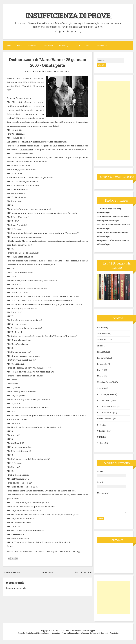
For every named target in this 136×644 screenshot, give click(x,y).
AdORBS (101, 327)
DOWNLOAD (102, 46)
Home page (47, 572)
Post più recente (12, 572)
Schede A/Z (64, 46)
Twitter (40, 551)
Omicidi (101, 388)
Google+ (52, 551)
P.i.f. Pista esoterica (107, 406)
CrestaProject (31, 633)
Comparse (102, 333)
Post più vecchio (83, 572)
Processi (32, 46)
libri (99, 370)
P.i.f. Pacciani (104, 400)
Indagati (101, 352)
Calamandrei (26, 150)
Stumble (65, 551)
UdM (99, 437)
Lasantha (56, 633)
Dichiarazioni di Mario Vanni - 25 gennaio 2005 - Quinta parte (47, 62)
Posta (100, 425)
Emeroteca (48, 46)
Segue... (10, 546)
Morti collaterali (105, 382)
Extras (100, 346)
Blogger (92, 631)
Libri (78, 46)
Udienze (49, 71)
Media (100, 376)
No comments (63, 71)
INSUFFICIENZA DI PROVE (68, 15)
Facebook (26, 551)
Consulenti (103, 340)
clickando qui (112, 220)
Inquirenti (102, 358)
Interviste (102, 364)
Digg (77, 551)
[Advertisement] (114, 120)
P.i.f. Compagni (104, 394)
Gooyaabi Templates (110, 633)
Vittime (101, 443)
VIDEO (89, 46)
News (20, 46)
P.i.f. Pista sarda (105, 413)
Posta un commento (16, 588)
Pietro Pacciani (105, 419)
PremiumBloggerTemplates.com (75, 633)
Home (8, 46)
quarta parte (25, 98)
